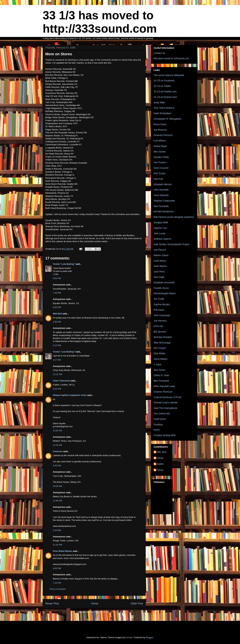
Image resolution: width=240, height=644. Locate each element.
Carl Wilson (160, 141)
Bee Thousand (161, 381)
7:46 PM (57, 293)
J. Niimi (157, 364)
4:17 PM (57, 360)
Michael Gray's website (166, 403)
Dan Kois (158, 179)
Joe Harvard (160, 321)
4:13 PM (57, 345)
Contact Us (159, 53)
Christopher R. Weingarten (167, 119)
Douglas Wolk (161, 222)
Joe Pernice (160, 250)
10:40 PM (57, 431)
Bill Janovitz (160, 332)
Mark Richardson (162, 113)
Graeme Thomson (163, 392)
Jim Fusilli (159, 299)
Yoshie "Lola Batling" (64, 264)
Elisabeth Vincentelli (164, 283)
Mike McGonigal (162, 343)
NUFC (157, 430)
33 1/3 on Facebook (164, 81)
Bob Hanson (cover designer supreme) (174, 217)
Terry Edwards (161, 195)
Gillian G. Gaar (161, 375)
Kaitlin (160, 464)
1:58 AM (57, 322)
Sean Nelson (160, 266)
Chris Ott (158, 326)
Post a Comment (58, 589)
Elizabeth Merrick (163, 184)
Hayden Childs (161, 157)
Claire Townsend (61, 381)
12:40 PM (57, 501)
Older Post (137, 603)
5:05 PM (57, 568)
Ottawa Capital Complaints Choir (70, 395)
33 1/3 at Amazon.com (165, 97)
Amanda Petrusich (163, 135)
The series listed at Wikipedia (169, 75)
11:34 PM (57, 545)
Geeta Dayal (160, 146)
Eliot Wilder (160, 353)
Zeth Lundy (159, 233)
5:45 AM (57, 466)
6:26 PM (57, 389)
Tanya (160, 470)
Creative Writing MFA (165, 435)
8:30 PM (57, 307)
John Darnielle (161, 190)
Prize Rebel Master (62, 551)
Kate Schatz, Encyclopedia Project (171, 244)
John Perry (159, 272)
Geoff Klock (160, 419)
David (160, 458)
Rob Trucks (160, 173)
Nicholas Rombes (163, 337)
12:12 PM (57, 374)
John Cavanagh (162, 315)
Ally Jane (162, 452)
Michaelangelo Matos (165, 293)
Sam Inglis (159, 277)
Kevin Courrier (161, 168)
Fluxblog (158, 425)
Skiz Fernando (161, 206)
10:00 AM (57, 486)
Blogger (149, 637)
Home (95, 603)
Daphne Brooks (162, 304)
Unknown (58, 451)
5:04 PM (57, 278)
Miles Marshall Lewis (164, 386)
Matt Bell (57, 314)
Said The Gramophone (165, 408)
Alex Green (159, 370)
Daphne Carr (160, 228)
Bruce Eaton (160, 124)
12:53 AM (57, 445)
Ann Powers (160, 162)
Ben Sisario (160, 152)
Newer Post (52, 603)
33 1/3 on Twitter (162, 86)
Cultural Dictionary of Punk (167, 397)
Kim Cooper (160, 348)
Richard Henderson (164, 212)
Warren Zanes (161, 255)
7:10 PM (57, 583)
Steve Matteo (161, 359)
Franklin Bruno (161, 288)
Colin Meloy (160, 261)
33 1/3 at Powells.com (165, 92)
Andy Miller (159, 103)
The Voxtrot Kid (162, 414)
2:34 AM (57, 530)
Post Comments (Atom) (101, 612)
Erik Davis (159, 310)
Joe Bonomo (160, 130)
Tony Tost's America (164, 108)
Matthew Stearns (162, 239)
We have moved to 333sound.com (171, 58)
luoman (129, 637)
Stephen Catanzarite (164, 201)
